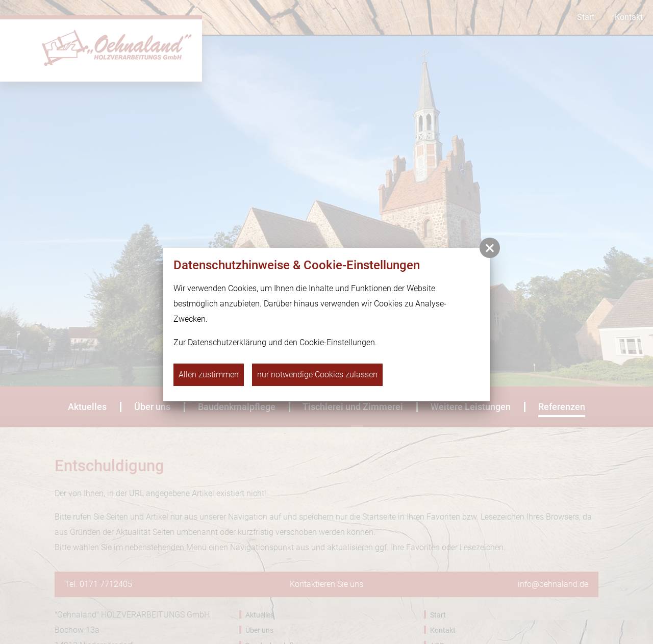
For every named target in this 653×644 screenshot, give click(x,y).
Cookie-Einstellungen (337, 342)
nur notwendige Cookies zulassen (317, 375)
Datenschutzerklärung (227, 342)
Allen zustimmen (209, 375)
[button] (490, 248)
